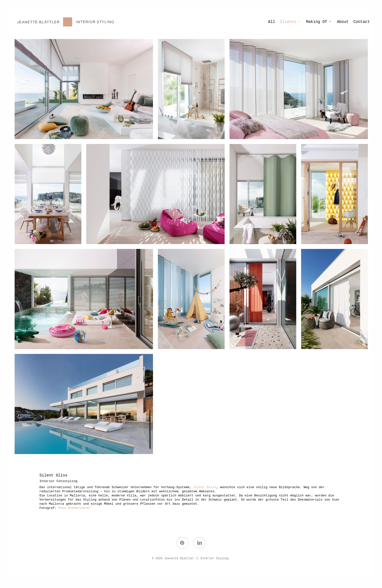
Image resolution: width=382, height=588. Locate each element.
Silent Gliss (205, 487)
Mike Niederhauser (75, 508)
